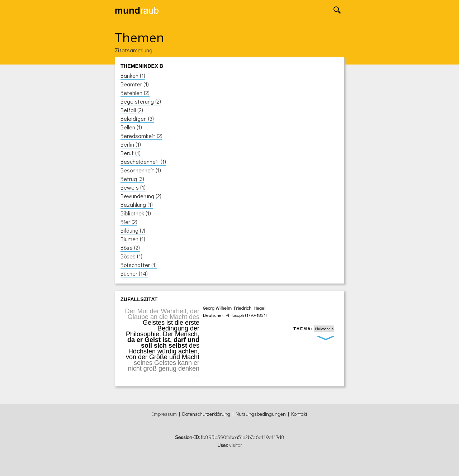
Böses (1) (131, 256)
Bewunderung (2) (141, 196)
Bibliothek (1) (136, 213)
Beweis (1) (133, 187)
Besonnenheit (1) (141, 170)
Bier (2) (129, 222)
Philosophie (324, 329)
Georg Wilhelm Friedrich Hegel (234, 308)
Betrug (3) (132, 179)
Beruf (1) (131, 153)
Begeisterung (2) (141, 101)
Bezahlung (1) (137, 204)
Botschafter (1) (139, 265)
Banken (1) (133, 75)
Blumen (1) (133, 239)
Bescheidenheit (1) (143, 161)
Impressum (164, 414)
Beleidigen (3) (137, 118)
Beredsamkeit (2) (141, 136)
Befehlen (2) (135, 93)
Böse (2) (130, 247)
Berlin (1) (131, 144)
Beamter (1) (135, 84)
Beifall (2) (132, 110)
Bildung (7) (133, 230)
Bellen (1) (131, 127)
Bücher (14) (134, 273)
